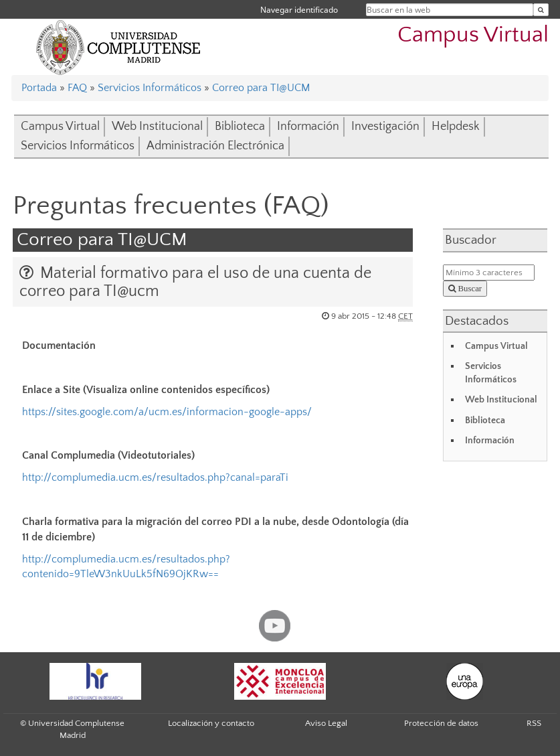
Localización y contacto (211, 723)
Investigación (385, 127)
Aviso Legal (326, 723)
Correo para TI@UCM (261, 88)
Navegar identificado (299, 10)
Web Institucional (157, 127)
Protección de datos (441, 723)
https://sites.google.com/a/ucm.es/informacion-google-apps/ (167, 412)
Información (308, 127)
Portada (39, 88)
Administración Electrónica (215, 146)
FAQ (77, 88)
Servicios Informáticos (150, 88)
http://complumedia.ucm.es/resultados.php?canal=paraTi (155, 477)
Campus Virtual (473, 35)
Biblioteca (240, 127)
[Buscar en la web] (541, 10)
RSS (534, 723)
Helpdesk (456, 127)
